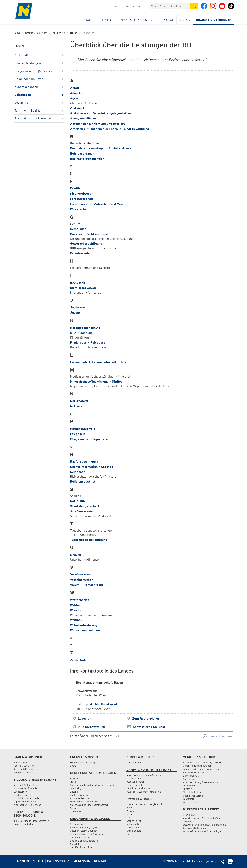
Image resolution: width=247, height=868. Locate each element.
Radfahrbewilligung (84, 461)
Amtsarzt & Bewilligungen (83, 827)
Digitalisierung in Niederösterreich (31, 821)
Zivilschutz (78, 660)
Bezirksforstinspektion (87, 159)
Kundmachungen (39, 87)
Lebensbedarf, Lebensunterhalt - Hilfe (98, 362)
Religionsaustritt (83, 482)
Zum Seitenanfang (218, 736)
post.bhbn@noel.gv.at (102, 704)
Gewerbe (187, 821)
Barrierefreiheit (29, 861)
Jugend (75, 312)
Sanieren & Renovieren (25, 769)
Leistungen (39, 95)
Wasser (75, 610)
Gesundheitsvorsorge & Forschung (88, 834)
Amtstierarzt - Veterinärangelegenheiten (101, 113)
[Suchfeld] (170, 6)
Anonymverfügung (83, 118)
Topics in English (134, 6)
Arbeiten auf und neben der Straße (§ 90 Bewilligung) (110, 129)
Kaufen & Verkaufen (24, 766)
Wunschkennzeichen (85, 630)
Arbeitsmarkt (190, 815)
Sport (73, 766)
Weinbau (76, 620)
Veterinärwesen (82, 580)
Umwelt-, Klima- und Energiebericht (145, 804)
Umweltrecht (133, 827)
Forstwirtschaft (82, 199)
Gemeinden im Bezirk (39, 79)
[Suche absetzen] (194, 6)
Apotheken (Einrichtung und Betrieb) (98, 124)
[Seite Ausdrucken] (230, 863)
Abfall (74, 88)
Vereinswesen (80, 574)
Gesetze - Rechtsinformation (92, 234)
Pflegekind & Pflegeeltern (89, 439)
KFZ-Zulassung (81, 333)
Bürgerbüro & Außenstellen (39, 71)
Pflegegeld (78, 434)
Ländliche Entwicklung (138, 788)
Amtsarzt (77, 108)
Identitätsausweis (83, 288)
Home (89, 20)
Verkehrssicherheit (193, 802)
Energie (130, 811)
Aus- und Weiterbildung (26, 785)
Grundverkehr (80, 253)
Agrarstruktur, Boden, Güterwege (144, 775)
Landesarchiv (20, 792)
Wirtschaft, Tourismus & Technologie (202, 831)
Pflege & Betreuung (80, 837)
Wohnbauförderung (84, 625)
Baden (74, 33)
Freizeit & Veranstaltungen (84, 762)
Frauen (74, 782)
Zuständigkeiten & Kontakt (39, 118)
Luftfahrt (188, 789)
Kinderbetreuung (79, 795)
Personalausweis (83, 429)
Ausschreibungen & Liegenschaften (201, 818)
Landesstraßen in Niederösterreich (201, 769)
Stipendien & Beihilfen (25, 802)
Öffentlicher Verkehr (193, 796)
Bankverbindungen (39, 63)
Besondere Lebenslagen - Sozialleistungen (102, 148)
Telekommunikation (24, 824)
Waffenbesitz (80, 600)
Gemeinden (78, 229)
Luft (129, 818)
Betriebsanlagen (82, 153)
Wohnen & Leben (22, 773)
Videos (185, 20)
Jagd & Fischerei (135, 782)
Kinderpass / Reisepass (88, 343)
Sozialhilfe (78, 501)
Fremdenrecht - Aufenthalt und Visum (98, 204)
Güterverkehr (190, 779)
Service (151, 20)
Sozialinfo (39, 103)
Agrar (74, 98)
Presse (168, 20)
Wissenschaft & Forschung (27, 805)
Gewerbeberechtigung (86, 243)
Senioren (75, 808)
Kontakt (101, 861)
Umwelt (76, 555)
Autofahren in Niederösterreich (199, 773)
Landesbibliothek (22, 795)
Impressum (82, 861)
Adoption (77, 93)
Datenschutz (58, 861)
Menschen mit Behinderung (84, 802)
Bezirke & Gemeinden (214, 20)
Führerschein (80, 209)
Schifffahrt (188, 799)
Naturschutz (79, 401)
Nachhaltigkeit (134, 821)
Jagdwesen (78, 307)
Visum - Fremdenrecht (87, 585)
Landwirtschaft (134, 785)
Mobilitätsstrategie (192, 792)
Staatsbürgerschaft (85, 506)
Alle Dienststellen (92, 727)
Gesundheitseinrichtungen (84, 831)
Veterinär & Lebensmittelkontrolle (144, 792)
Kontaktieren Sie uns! (149, 727)
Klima (129, 814)
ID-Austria (78, 283)
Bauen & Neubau (22, 762)
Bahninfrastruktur (192, 776)
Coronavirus (77, 824)
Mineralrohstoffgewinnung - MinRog (96, 381)
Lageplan (84, 719)
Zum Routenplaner (146, 719)
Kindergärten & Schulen (26, 788)
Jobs (117, 6)
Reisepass (78, 472)
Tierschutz (76, 811)
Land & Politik (128, 20)
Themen (105, 20)
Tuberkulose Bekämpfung (89, 540)
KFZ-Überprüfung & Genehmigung (201, 782)
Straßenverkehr (82, 511)
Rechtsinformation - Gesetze (92, 467)
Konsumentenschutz (81, 798)
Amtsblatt (39, 55)
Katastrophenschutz (85, 328)
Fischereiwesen (82, 194)
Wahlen (75, 605)
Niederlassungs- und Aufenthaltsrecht (90, 805)
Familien (76, 188)
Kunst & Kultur (134, 762)
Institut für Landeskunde (26, 798)
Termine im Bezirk (39, 111)
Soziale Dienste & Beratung (84, 841)
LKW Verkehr (190, 786)
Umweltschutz (134, 831)
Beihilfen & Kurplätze (81, 847)
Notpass (76, 406)
